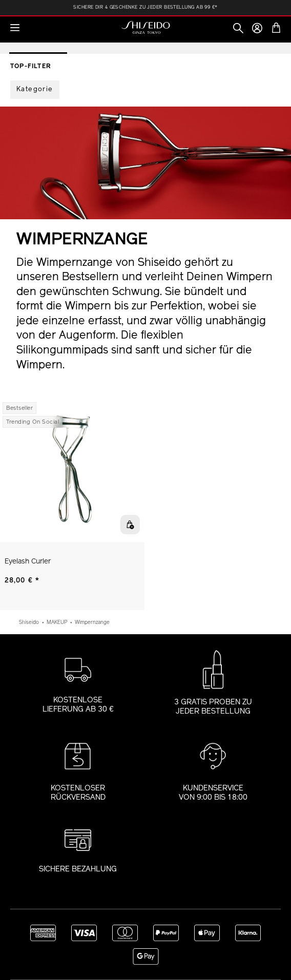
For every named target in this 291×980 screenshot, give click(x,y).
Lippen (161, 41)
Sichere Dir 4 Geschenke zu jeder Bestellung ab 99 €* (145, 7)
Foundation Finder (219, 41)
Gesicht (91, 41)
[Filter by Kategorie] (35, 90)
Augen (128, 41)
